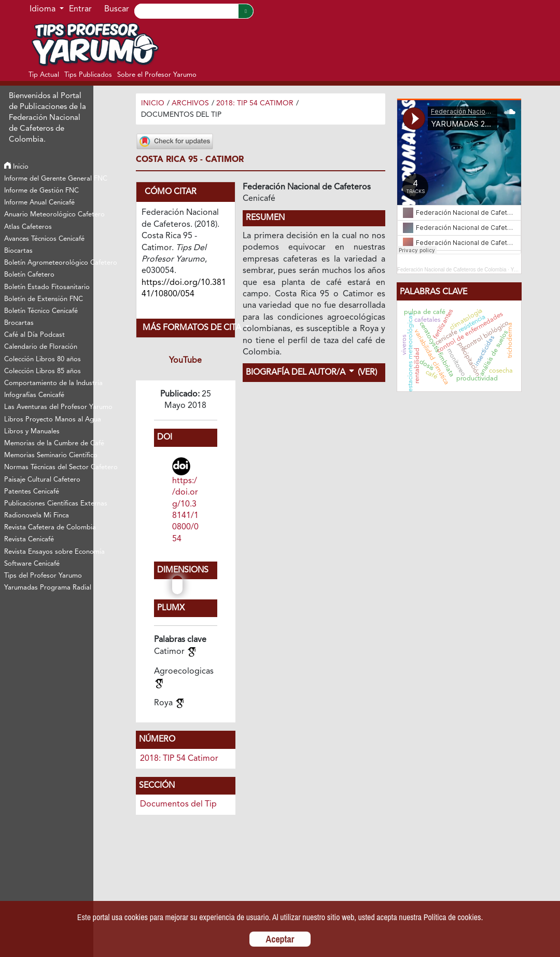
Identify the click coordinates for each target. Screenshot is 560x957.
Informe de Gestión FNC (41, 191)
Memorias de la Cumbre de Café (49, 443)
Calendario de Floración (41, 347)
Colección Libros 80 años (43, 359)
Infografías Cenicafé (34, 395)
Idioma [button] (44, 9)
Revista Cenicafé (29, 539)
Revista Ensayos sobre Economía (49, 552)
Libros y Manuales (32, 432)
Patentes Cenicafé (32, 492)
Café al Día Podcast (34, 335)
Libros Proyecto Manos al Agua (49, 420)
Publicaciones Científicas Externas (49, 504)
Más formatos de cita (189, 328)
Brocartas (19, 323)
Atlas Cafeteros (28, 227)
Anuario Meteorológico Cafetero (49, 215)
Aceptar (280, 939)
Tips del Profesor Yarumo (43, 576)
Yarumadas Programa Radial (48, 588)
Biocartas (18, 251)
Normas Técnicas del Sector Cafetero (49, 467)
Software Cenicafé (32, 564)
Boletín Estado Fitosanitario (47, 287)
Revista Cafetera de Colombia (49, 528)
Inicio (16, 167)
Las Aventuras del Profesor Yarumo (49, 407)
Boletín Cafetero (29, 275)
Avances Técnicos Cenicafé (44, 239)
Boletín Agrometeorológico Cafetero (49, 263)
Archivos (190, 103)
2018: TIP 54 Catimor (255, 103)
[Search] (186, 11)
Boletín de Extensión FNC (44, 299)
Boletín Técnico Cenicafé (41, 311)
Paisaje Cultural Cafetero (42, 480)
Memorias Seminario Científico (49, 455)
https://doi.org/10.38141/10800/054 (185, 510)
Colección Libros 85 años (43, 371)
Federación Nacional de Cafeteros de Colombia (452, 270)
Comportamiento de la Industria (49, 383)
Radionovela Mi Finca (37, 516)
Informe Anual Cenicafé (39, 203)
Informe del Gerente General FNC (49, 179)
